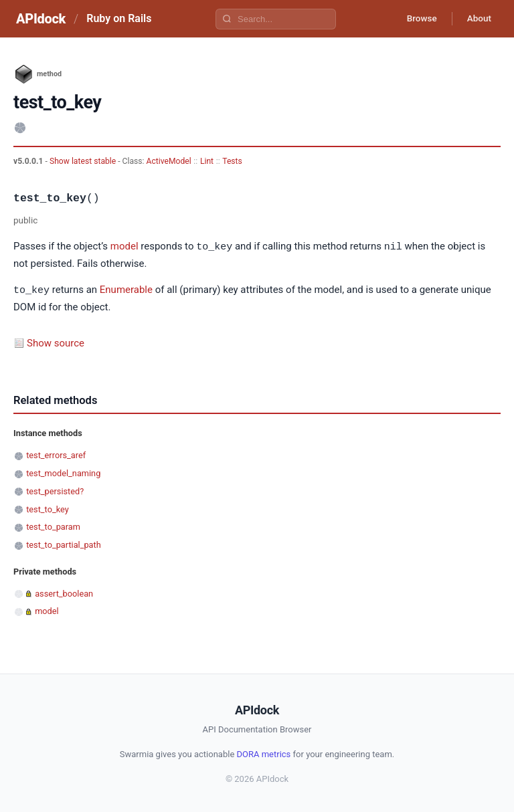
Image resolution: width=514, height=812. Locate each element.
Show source (56, 342)
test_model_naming (63, 472)
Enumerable (126, 290)
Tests (232, 161)
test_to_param (53, 525)
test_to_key (48, 508)
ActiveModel (169, 161)
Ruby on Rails (119, 18)
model (124, 247)
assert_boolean (64, 592)
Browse (417, 19)
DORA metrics (264, 753)
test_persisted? (55, 490)
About (477, 19)
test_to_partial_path (64, 543)
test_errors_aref (56, 454)
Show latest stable (84, 161)
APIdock (41, 19)
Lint (207, 161)
